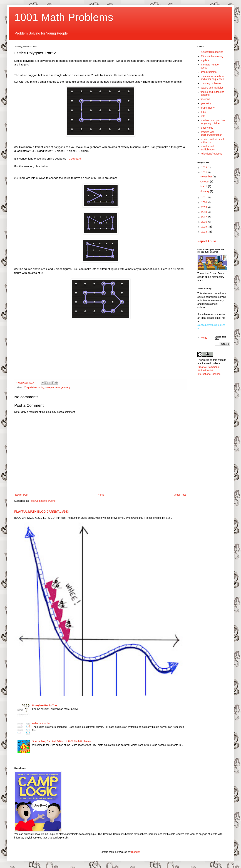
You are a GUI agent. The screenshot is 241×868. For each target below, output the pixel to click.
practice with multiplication (208, 148)
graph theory (208, 108)
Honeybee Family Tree (45, 705)
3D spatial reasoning (212, 56)
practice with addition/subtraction (211, 134)
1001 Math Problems (64, 17)
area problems (53, 387)
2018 (204, 212)
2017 (204, 217)
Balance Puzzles (41, 723)
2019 (204, 207)
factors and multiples (212, 88)
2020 (204, 202)
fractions (205, 99)
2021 (204, 197)
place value (207, 128)
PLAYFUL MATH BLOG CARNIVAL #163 (42, 512)
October (205, 182)
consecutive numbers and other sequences (212, 78)
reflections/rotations (211, 154)
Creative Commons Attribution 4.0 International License (209, 371)
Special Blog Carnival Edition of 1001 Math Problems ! (62, 741)
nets (203, 116)
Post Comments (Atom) (43, 501)
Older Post (180, 495)
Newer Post (22, 495)
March (204, 186)
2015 (204, 227)
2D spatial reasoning (34, 387)
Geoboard (75, 159)
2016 (204, 222)
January (205, 191)
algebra (205, 60)
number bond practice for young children (213, 122)
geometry (66, 387)
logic (203, 112)
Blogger (135, 852)
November (207, 177)
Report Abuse (207, 241)
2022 (204, 172)
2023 (204, 167)
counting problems (211, 83)
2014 (204, 232)
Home (101, 495)
